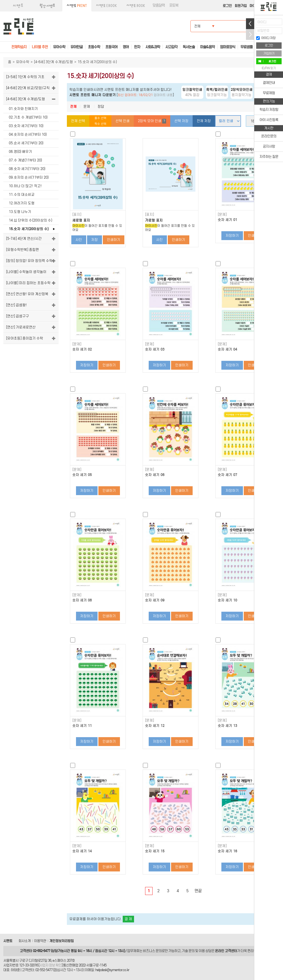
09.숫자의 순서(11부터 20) (29, 177)
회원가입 (241, 6)
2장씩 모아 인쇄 (152, 121)
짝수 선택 (100, 124)
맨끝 (198, 891)
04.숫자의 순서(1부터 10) (28, 134)
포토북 (174, 5)
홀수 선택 (100, 118)
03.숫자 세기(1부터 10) (26, 126)
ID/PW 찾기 (269, 68)
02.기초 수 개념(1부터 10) (28, 117)
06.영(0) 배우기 (20, 152)
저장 (95, 240)
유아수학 (23, 62)
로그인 (227, 6)
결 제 (128, 919)
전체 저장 (204, 121)
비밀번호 (263, 31)
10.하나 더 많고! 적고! (25, 186)
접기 (250, 34)
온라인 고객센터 (226, 951)
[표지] (77, 215)
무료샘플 (247, 47)
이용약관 (40, 941)
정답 (101, 106)
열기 (250, 24)
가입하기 (269, 53)
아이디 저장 (266, 38)
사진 (79, 240)
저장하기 (232, 236)
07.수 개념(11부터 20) (25, 160)
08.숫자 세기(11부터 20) (27, 169)
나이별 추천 (40, 47)
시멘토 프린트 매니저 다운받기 (93, 95)
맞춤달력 (159, 5)
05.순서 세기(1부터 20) (26, 143)
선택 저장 (181, 121)
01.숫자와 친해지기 (23, 109)
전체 (74, 106)
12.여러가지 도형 (22, 203)
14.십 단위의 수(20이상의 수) (31, 220)
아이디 (262, 22)
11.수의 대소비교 (22, 195)
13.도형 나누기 (20, 212)
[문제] (222, 215)
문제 (87, 106)
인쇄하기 (114, 240)
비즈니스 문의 (152, 951)
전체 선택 (78, 121)
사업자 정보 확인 (50, 965)
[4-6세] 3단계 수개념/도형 (53, 62)
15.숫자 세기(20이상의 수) (29, 229)
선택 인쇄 (123, 121)
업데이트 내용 (163, 95)
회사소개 (25, 941)
